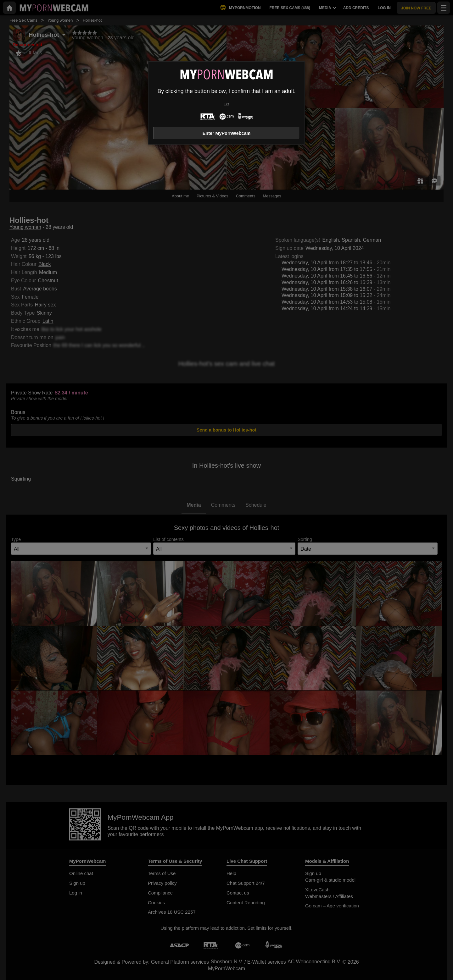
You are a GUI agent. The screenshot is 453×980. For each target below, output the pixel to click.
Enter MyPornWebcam (226, 133)
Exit (226, 104)
